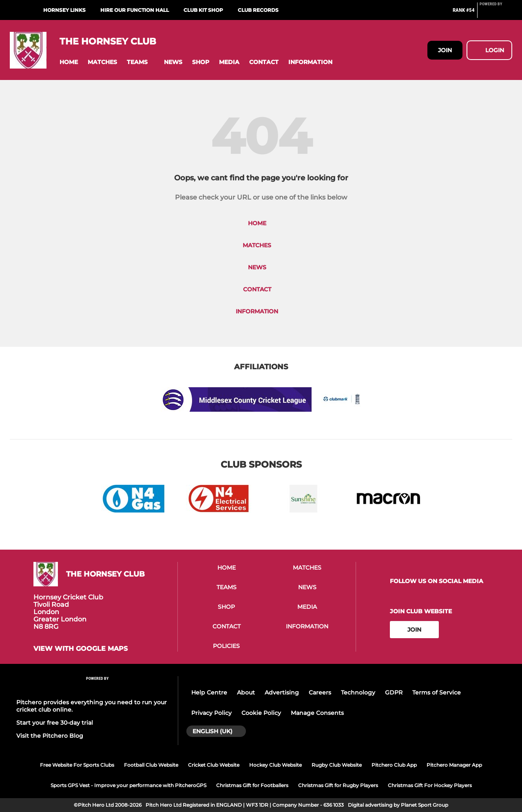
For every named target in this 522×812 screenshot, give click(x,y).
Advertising (282, 692)
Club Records (258, 10)
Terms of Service (437, 692)
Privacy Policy (211, 713)
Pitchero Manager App (454, 765)
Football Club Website (151, 765)
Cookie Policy (261, 713)
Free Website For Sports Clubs (77, 765)
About (246, 692)
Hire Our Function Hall (135, 10)
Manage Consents (317, 713)
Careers (320, 692)
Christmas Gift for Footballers (252, 785)
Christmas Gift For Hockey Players (430, 785)
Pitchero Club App (394, 765)
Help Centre (209, 692)
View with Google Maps (81, 649)
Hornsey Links (64, 10)
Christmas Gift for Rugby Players (338, 785)
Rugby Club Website (337, 765)
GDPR (394, 692)
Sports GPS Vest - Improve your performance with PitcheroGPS (128, 785)
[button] (69, 62)
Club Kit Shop (203, 10)
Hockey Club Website (275, 765)
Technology (358, 692)
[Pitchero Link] (496, 13)
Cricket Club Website (214, 765)
